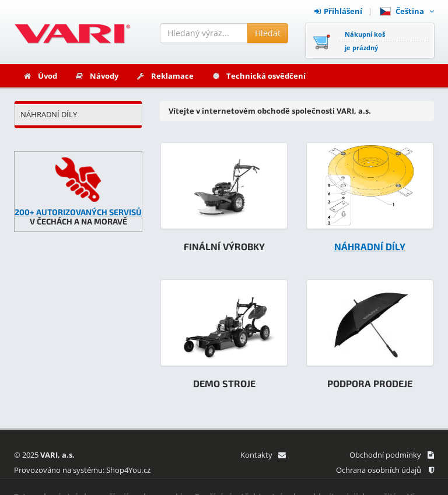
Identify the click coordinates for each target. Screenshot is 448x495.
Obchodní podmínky (392, 455)
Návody (97, 76)
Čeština (407, 11)
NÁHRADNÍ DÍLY (49, 114)
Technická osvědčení (258, 76)
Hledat (268, 33)
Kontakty (263, 455)
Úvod (40, 76)
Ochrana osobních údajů (385, 470)
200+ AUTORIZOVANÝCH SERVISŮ (78, 212)
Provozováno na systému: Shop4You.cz (82, 470)
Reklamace (165, 76)
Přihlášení (338, 11)
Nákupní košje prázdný (365, 41)
